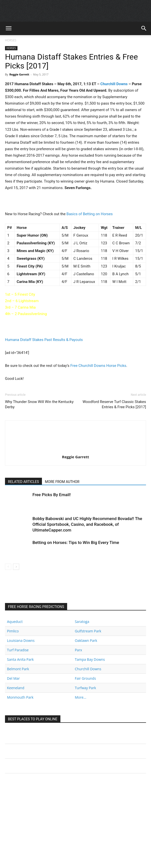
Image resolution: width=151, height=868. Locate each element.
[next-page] (16, 567)
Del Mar (13, 678)
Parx (78, 650)
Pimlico (13, 631)
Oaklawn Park (86, 640)
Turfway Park (85, 688)
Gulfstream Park (88, 631)
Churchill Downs (114, 84)
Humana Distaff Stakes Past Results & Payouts (44, 340)
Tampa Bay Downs (90, 659)
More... (81, 697)
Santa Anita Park (20, 659)
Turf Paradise (18, 650)
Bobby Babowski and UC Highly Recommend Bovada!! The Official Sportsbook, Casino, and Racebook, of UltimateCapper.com (87, 524)
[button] (8, 28)
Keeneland (16, 688)
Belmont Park (18, 669)
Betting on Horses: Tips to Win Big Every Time (76, 542)
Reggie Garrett (19, 74)
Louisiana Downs (21, 640)
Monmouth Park (20, 697)
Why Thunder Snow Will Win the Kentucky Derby (39, 404)
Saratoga (82, 622)
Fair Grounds (85, 678)
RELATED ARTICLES (23, 482)
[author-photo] (76, 450)
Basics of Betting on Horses (89, 214)
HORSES (11, 40)
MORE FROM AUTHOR (62, 482)
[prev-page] (8, 567)
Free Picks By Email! (52, 495)
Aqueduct (15, 622)
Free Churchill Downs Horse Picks (98, 366)
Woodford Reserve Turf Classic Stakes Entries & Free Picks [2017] (114, 404)
